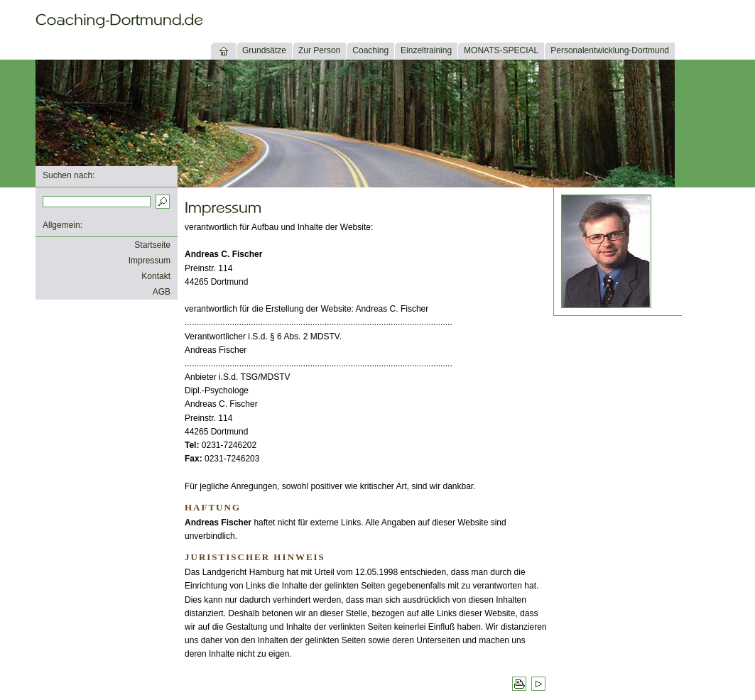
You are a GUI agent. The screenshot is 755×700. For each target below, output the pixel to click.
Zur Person (319, 50)
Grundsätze (264, 50)
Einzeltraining (426, 50)
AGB (162, 292)
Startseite (152, 245)
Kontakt (156, 276)
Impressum (150, 261)
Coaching (370, 50)
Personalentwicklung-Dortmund (610, 50)
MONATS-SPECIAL (501, 50)
